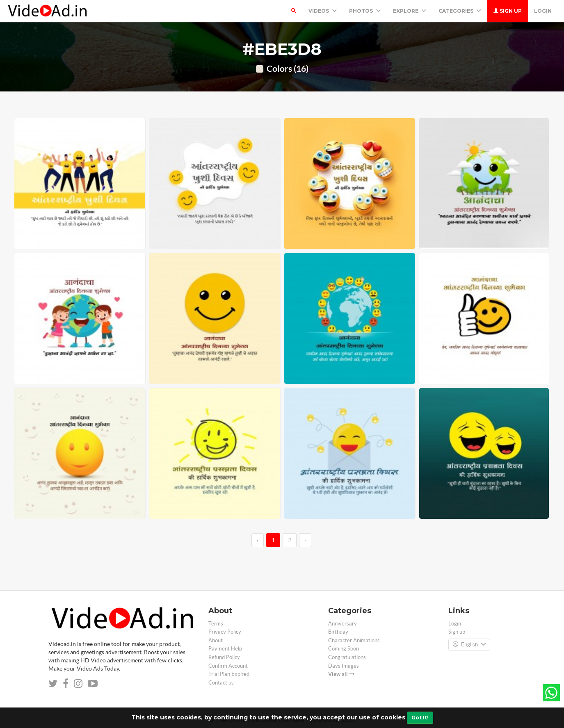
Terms (216, 624)
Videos (323, 11)
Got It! (420, 718)
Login (543, 11)
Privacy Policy (225, 632)
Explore (410, 11)
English (469, 645)
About (216, 640)
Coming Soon (344, 649)
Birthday (338, 632)
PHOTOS (365, 11)
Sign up (508, 11)
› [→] (305, 540)
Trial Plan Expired (229, 674)
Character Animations (354, 640)
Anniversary (343, 624)
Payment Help (225, 649)
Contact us (221, 683)
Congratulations (347, 657)
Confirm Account (228, 666)
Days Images (344, 666)
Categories (460, 11)
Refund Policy (224, 657)
